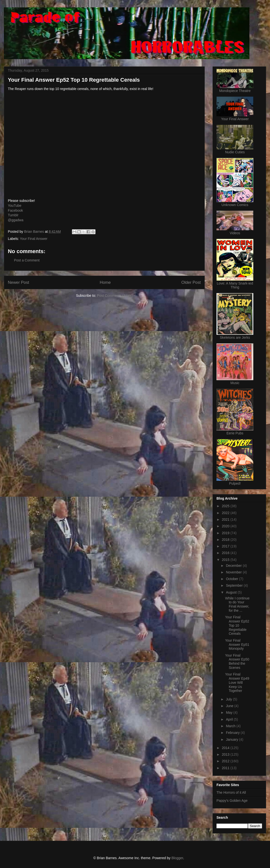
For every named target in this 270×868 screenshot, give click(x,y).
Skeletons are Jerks (235, 337)
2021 (226, 519)
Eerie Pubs (235, 433)
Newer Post (19, 282)
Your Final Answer (34, 239)
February (233, 733)
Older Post (191, 282)
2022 (226, 513)
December (234, 566)
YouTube (15, 206)
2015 (226, 560)
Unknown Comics (235, 205)
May (229, 713)
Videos (235, 233)
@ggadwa (16, 220)
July (229, 699)
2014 (226, 748)
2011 (226, 768)
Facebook (15, 210)
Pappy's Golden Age (232, 801)
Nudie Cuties (235, 152)
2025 (226, 506)
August (232, 592)
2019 (226, 533)
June (230, 706)
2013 (226, 754)
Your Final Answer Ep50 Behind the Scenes (237, 661)
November (234, 572)
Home (105, 282)
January (232, 739)
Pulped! (235, 483)
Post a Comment (27, 260)
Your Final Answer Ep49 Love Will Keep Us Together (237, 682)
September (235, 585)
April (230, 719)
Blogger (177, 858)
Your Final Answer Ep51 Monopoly (237, 645)
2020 (226, 526)
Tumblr (13, 215)
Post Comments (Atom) (115, 296)
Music (235, 383)
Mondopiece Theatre (235, 91)
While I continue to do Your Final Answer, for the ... (237, 604)
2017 (226, 546)
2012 (226, 761)
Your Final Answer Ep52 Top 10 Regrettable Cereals (237, 625)
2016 (226, 553)
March (231, 726)
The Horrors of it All (231, 792)
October (232, 579)
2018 (226, 540)
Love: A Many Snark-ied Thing (235, 285)
